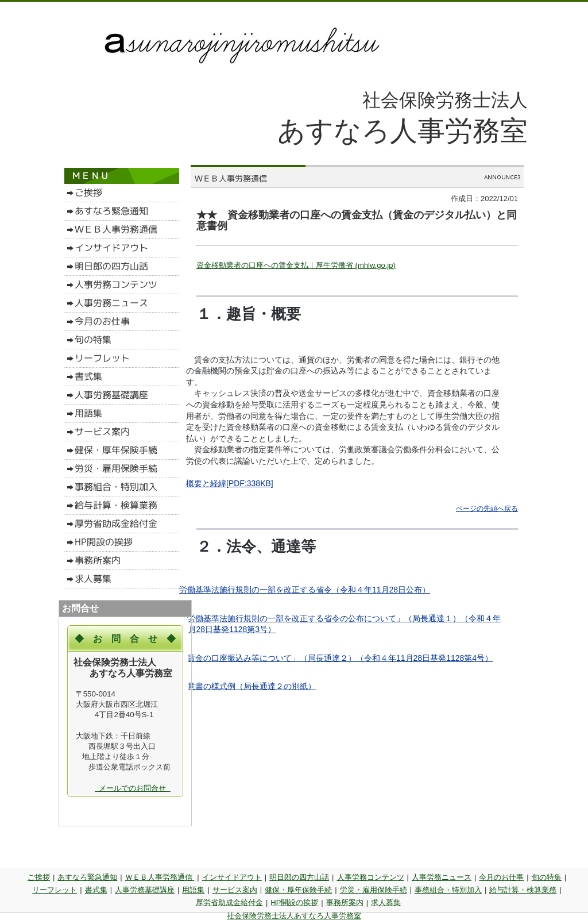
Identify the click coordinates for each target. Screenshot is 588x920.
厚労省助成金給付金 (229, 902)
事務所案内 (345, 902)
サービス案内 (235, 890)
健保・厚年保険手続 (298, 890)
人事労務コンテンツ (371, 877)
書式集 (96, 890)
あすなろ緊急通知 (87, 877)
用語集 (193, 890)
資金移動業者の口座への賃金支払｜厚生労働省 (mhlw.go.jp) (296, 265)
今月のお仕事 (501, 877)
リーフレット (55, 890)
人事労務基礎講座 (145, 890)
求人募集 (386, 902)
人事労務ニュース (442, 877)
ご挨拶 (39, 877)
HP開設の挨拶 (294, 902)
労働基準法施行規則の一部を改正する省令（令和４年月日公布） (305, 590)
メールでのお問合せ (133, 788)
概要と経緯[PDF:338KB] (230, 483)
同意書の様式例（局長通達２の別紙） (247, 686)
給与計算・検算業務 (523, 890)
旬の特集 (547, 877)
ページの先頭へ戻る (487, 509)
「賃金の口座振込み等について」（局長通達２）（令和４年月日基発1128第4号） (336, 658)
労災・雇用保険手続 (374, 890)
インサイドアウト (232, 877)
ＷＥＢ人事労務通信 (160, 877)
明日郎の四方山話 (299, 877)
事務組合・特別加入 (448, 890)
